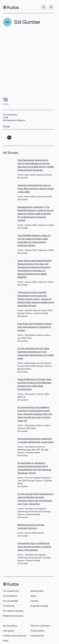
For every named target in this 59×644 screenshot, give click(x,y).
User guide (8, 631)
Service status (10, 626)
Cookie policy (37, 636)
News (33, 596)
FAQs (6, 641)
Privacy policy (37, 631)
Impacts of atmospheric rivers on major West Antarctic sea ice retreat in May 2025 (36, 189)
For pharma (9, 606)
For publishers (10, 596)
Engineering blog (39, 606)
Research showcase (13, 616)
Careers (34, 601)
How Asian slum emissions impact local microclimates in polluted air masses (35, 327)
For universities (11, 601)
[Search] (44, 7)
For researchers (11, 591)
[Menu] (51, 7)
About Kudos (37, 591)
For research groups (13, 611)
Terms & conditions (40, 626)
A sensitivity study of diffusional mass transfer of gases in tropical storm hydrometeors (34, 547)
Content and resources (15, 636)
